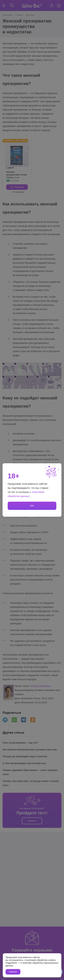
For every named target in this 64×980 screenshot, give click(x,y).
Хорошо (13, 972)
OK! (32, 506)
